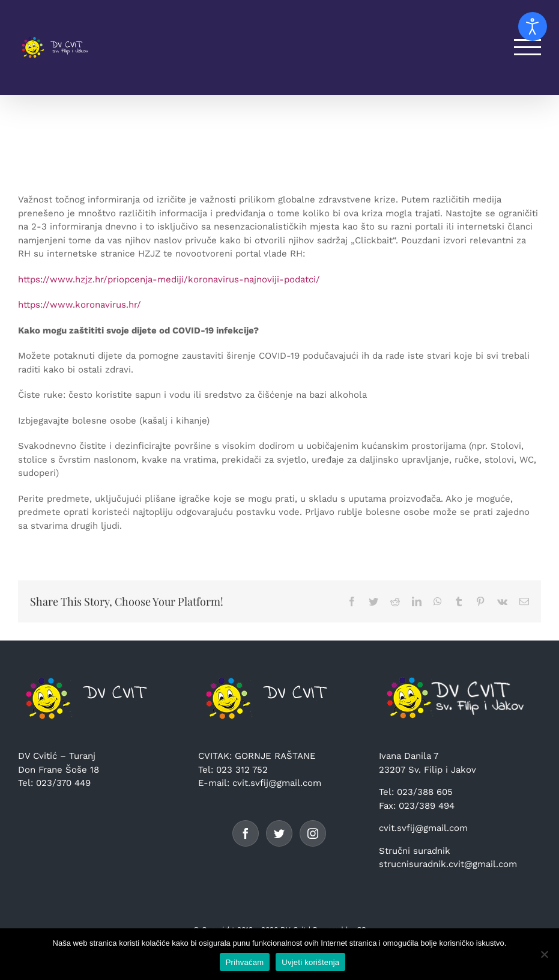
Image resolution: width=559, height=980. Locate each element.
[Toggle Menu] (528, 47)
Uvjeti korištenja (310, 962)
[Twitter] (279, 833)
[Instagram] (313, 833)
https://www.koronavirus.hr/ (80, 305)
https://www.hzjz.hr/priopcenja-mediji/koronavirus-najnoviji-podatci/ (169, 279)
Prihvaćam (245, 962)
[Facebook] (246, 833)
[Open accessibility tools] (533, 26)
